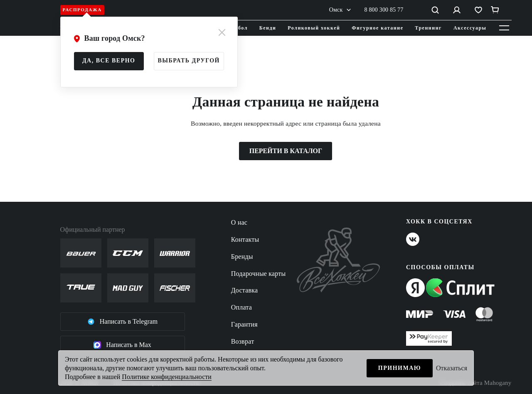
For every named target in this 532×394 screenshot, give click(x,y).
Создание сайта (476, 383)
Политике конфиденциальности (166, 377)
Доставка (245, 290)
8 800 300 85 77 (384, 10)
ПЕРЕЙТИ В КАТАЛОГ (286, 151)
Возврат (243, 341)
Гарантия (244, 324)
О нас (239, 222)
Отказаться (452, 368)
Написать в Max (122, 345)
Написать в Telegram (123, 322)
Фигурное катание (377, 28)
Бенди (268, 28)
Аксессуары (470, 28)
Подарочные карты (259, 274)
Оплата (241, 307)
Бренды (242, 256)
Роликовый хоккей (314, 28)
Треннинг (428, 28)
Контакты (245, 239)
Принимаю (400, 368)
